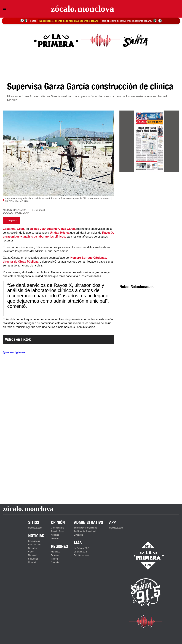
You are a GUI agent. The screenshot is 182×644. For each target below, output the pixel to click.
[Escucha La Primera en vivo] (146, 556)
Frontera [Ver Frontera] (55, 555)
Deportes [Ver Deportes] (33, 548)
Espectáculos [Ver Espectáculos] (35, 545)
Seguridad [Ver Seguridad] (33, 559)
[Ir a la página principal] (82, 9)
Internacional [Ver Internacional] (34, 541)
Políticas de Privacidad (85, 531)
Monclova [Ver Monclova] (56, 552)
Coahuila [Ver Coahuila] (55, 562)
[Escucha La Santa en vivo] (146, 593)
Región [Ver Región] (54, 559)
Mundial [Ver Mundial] (32, 562)
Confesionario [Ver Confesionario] (58, 528)
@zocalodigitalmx (14, 352)
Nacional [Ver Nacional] (32, 555)
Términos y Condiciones (85, 528)
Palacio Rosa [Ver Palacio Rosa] (57, 531)
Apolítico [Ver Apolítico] (55, 535)
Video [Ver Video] (31, 552)
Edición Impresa (82, 555)
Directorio (78, 535)
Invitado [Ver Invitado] (55, 538)
